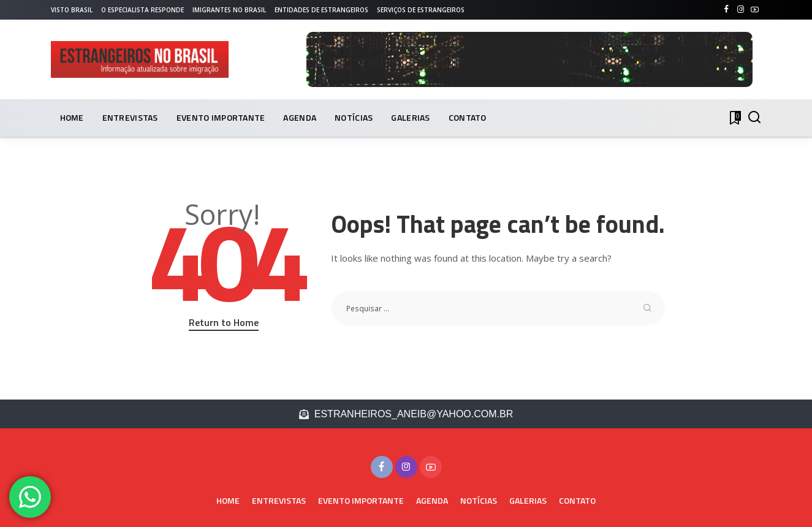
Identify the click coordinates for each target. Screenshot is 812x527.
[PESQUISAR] (754, 118)
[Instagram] (741, 10)
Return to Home (224, 322)
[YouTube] (755, 10)
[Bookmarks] (734, 118)
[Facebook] (727, 10)
